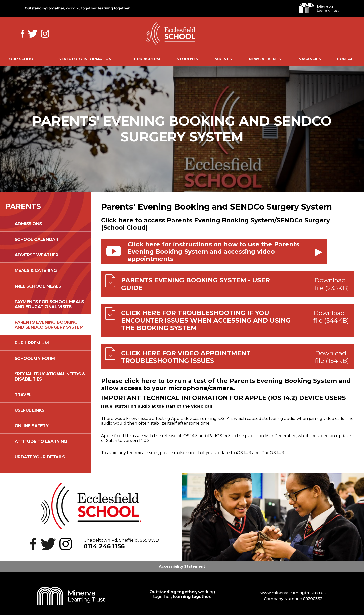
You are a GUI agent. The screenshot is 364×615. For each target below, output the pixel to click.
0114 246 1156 (104, 546)
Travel (23, 395)
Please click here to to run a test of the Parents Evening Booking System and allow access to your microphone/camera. (226, 384)
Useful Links (30, 410)
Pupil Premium (32, 343)
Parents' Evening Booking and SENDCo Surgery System (49, 325)
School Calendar (36, 239)
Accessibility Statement (182, 566)
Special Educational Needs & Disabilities (50, 376)
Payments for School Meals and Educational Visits (49, 304)
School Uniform (35, 358)
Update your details (40, 457)
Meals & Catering (36, 270)
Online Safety (32, 426)
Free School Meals (38, 286)
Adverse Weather (36, 255)
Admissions (28, 224)
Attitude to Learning (41, 441)
